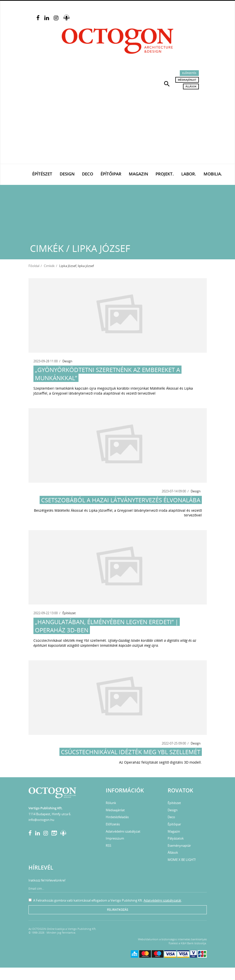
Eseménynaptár (179, 845)
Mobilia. (213, 174)
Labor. (189, 174)
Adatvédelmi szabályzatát (162, 900)
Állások (191, 86)
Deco (88, 174)
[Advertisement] (117, 127)
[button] (167, 83)
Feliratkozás (118, 910)
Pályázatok (176, 838)
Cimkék (49, 266)
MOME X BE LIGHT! (182, 860)
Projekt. (165, 174)
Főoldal (34, 266)
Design (67, 174)
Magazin (138, 174)
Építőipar (111, 174)
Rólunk (111, 803)
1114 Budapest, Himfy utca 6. (50, 814)
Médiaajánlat (187, 80)
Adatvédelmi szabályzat (123, 831)
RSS (108, 845)
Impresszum (115, 838)
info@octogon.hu (41, 820)
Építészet (42, 174)
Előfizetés (189, 73)
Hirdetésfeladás (117, 817)
